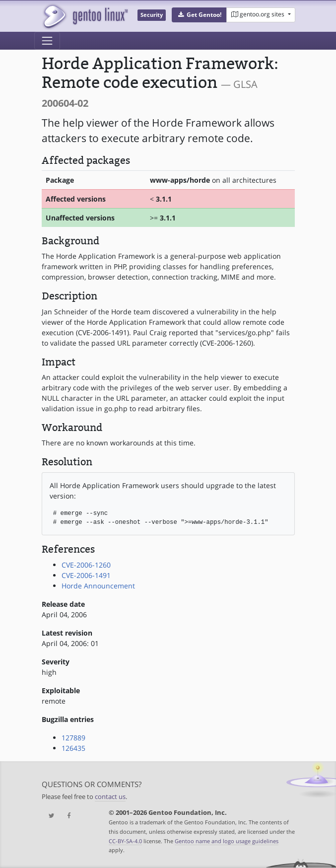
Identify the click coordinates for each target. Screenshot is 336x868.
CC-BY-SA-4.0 (125, 841)
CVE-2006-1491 (86, 575)
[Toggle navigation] (47, 41)
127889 (73, 738)
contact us (110, 797)
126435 (73, 748)
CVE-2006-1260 (86, 565)
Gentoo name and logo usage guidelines (227, 841)
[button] (199, 15)
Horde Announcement (98, 586)
